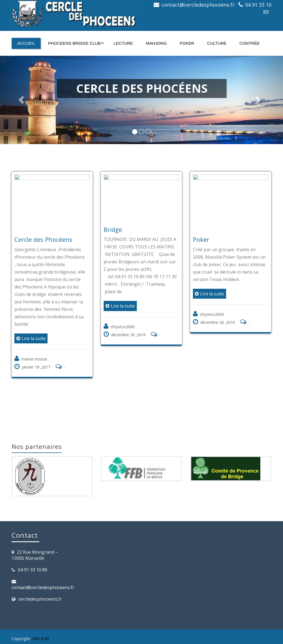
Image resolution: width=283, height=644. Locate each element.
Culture (217, 43)
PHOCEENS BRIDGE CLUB (76, 43)
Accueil (26, 43)
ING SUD (41, 638)
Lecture (123, 43)
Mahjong (156, 43)
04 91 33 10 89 (33, 570)
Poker (187, 43)
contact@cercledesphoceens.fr (198, 5)
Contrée (249, 43)
